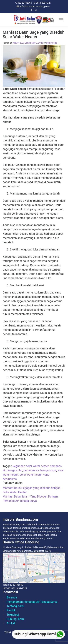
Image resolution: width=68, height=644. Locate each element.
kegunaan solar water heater (31, 466)
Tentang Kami (15, 606)
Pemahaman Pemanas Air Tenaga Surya (32, 602)
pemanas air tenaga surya (40, 470)
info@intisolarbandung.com (35, 6)
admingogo (52, 43)
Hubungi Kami (16, 619)
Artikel (11, 623)
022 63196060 (25, 3)
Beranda (12, 597)
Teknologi (13, 615)
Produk (11, 610)
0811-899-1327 (43, 3)
